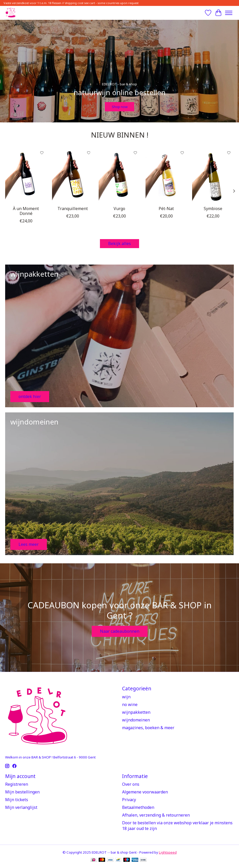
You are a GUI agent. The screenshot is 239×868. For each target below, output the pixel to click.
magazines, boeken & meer (148, 728)
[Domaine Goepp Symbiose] (213, 175)
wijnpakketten (136, 712)
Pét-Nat (166, 209)
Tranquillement (73, 209)
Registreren (17, 784)
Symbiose (213, 209)
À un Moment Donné (26, 211)
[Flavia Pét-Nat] (166, 175)
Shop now (120, 106)
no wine (130, 704)
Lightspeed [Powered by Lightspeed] (168, 852)
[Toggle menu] (229, 13)
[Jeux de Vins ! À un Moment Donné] (26, 175)
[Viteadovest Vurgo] (119, 175)
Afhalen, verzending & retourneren (156, 815)
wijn (126, 697)
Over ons (131, 784)
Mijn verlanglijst (21, 807)
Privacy (129, 800)
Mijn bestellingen (22, 792)
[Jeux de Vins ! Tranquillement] (73, 175)
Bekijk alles (119, 243)
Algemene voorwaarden (145, 792)
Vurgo (119, 209)
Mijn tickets (17, 800)
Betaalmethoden (138, 807)
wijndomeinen (136, 720)
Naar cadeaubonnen (120, 631)
